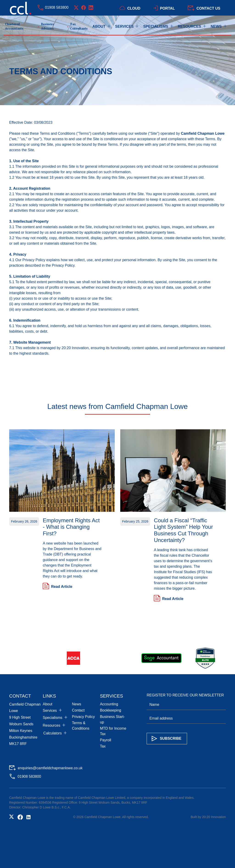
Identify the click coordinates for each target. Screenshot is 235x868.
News (77, 704)
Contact (78, 710)
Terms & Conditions (81, 726)
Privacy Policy (84, 717)
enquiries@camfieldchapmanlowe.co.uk (50, 768)
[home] (48, 27)
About (48, 704)
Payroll (105, 740)
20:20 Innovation (75, 348)
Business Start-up (112, 719)
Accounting (109, 704)
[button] (104, 27)
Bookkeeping (111, 710)
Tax (103, 746)
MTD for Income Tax (113, 731)
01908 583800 (57, 7)
